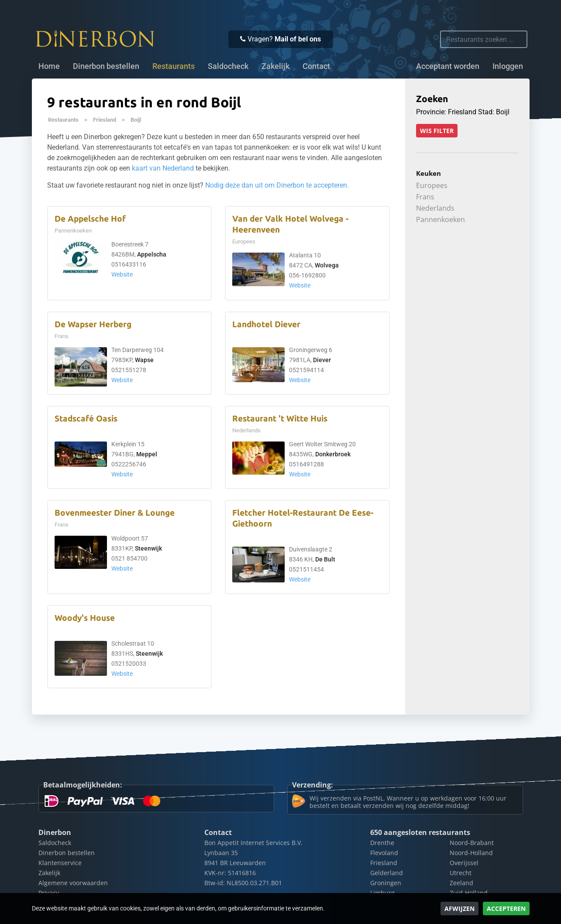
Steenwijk (148, 549)
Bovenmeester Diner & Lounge (115, 513)
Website (122, 275)
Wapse (144, 360)
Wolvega (327, 265)
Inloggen (508, 66)
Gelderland (387, 873)
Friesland (105, 120)
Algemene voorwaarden (73, 883)
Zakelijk (275, 66)
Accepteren (506, 909)
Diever (322, 360)
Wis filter (437, 131)
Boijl (136, 120)
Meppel (147, 454)
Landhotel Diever (266, 324)
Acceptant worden (448, 66)
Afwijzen (459, 909)
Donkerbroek (333, 454)
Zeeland (461, 883)
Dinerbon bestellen (106, 66)
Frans (425, 197)
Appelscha (152, 255)
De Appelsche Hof (90, 219)
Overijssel (464, 863)
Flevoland (384, 853)
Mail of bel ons (298, 39)
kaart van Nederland (163, 168)
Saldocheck (228, 66)
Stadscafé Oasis (86, 419)
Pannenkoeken (441, 219)
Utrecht (461, 873)
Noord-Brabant (472, 843)
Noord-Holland (471, 853)
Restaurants (63, 120)
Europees (432, 185)
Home (49, 66)
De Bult (325, 560)
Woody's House (85, 618)
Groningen (386, 883)
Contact (316, 66)
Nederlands (435, 208)
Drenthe (382, 843)
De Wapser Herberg (93, 324)
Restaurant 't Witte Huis (280, 419)
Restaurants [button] (174, 66)
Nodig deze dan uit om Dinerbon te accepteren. (277, 185)
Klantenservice (60, 863)
